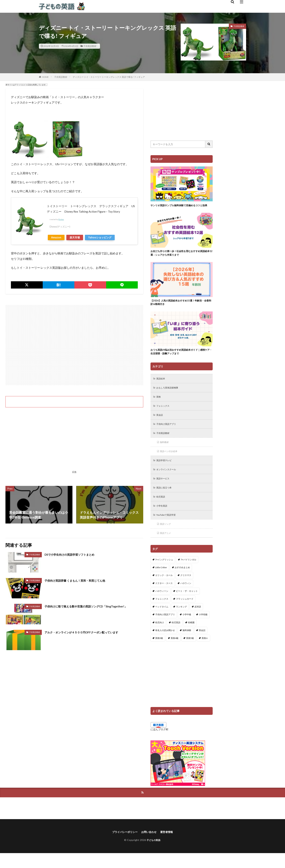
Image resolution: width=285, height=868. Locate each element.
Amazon (56, 237)
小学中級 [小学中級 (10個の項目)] (187, 628)
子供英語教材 (90, 46)
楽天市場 (75, 237)
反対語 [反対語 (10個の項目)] (198, 621)
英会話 (160, 424)
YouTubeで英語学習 (168, 528)
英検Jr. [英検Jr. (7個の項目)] (205, 652)
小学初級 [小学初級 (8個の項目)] (203, 628)
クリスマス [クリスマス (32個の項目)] (186, 589)
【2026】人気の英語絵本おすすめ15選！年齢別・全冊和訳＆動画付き (181, 308)
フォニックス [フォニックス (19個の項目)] (162, 613)
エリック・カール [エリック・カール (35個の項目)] (164, 589)
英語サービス (164, 490)
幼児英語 (162, 509)
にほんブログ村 (159, 743)
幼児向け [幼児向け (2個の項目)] (160, 636)
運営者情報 (169, 846)
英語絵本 (162, 386)
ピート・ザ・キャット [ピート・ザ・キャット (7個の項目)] (187, 605)
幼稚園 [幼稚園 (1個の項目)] (191, 636)
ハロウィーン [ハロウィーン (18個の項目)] (162, 605)
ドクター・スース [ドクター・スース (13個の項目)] (164, 597)
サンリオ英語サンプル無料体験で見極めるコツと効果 (180, 207)
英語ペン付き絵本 (170, 462)
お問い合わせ (150, 846)
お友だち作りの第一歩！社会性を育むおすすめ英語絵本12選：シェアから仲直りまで (180, 258)
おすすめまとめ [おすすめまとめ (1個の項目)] (182, 581)
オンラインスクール (168, 481)
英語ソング (167, 537)
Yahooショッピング (100, 237)
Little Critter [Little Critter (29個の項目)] (161, 581)
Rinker (61, 219)
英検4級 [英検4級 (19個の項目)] (175, 652)
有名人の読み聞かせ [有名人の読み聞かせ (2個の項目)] (165, 644)
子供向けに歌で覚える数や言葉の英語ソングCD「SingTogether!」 (94, 606)
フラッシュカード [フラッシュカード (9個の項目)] (185, 613)
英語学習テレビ (166, 471)
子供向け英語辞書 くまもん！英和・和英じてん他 (81, 580)
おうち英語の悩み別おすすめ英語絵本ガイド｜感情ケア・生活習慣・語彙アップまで (180, 359)
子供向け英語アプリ (168, 433)
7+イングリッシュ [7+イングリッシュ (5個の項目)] (164, 574)
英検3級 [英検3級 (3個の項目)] (159, 652)
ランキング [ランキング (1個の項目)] (181, 621)
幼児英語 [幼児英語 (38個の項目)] (176, 636)
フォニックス (164, 414)
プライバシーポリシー (123, 846)
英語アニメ (167, 547)
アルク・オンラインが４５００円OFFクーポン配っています (89, 632)
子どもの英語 (153, 855)
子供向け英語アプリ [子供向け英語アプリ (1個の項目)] (165, 628)
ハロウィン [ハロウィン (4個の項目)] (186, 597)
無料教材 (165, 452)
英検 (159, 405)
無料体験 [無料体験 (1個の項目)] (187, 644)
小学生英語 (163, 518)
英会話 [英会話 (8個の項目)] (202, 644)
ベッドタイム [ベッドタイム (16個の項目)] (162, 621)
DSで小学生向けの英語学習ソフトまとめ (74, 554)
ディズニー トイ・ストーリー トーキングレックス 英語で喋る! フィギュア (109, 77)
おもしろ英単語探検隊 (169, 395)
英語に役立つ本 (166, 499)
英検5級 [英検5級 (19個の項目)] (190, 652)
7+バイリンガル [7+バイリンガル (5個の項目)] (188, 574)
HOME (45, 77)
